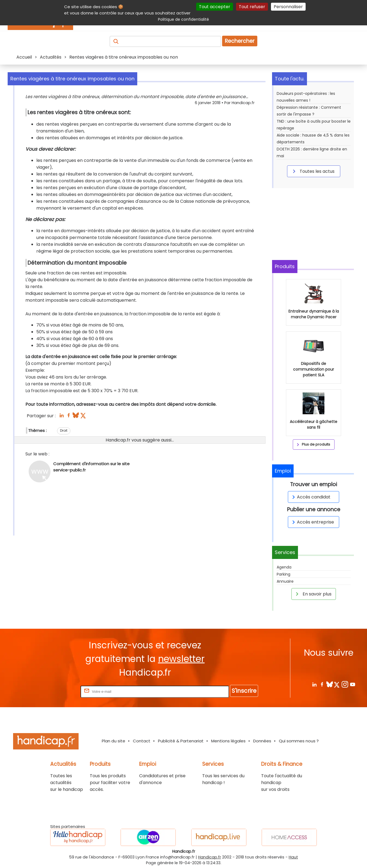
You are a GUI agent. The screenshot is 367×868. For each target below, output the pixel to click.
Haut (293, 857)
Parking (284, 574)
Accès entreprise (312, 522)
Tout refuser (252, 7)
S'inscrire (244, 691)
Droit (64, 430)
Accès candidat (310, 497)
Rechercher (240, 41)
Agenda (284, 567)
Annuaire (285, 581)
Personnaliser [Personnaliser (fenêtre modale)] (288, 7)
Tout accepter (215, 7)
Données (262, 741)
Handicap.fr (210, 857)
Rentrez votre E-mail (58, 691)
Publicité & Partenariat (181, 741)
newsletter (181, 659)
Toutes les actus (313, 171)
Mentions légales (228, 741)
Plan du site (114, 741)
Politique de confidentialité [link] (183, 19)
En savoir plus (313, 594)
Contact (142, 741)
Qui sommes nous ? (299, 741)
